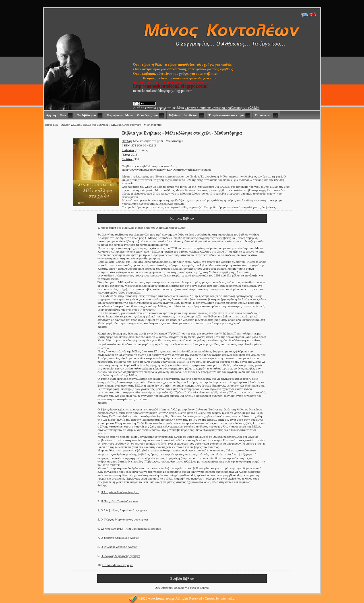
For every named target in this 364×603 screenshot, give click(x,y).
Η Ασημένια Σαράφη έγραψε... (120, 492)
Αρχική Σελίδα (70, 125)
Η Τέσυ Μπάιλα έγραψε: (118, 565)
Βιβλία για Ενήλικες (95, 125)
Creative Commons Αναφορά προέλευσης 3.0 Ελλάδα (222, 108)
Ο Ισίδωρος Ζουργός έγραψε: (119, 547)
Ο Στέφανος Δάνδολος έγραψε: (120, 538)
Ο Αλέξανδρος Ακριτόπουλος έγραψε (124, 510)
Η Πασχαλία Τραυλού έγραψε (119, 501)
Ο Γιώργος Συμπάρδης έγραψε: (120, 556)
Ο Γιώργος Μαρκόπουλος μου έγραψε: (125, 519)
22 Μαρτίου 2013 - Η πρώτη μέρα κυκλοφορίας (131, 528)
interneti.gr (228, 598)
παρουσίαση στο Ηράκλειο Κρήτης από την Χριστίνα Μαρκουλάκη (143, 228)
